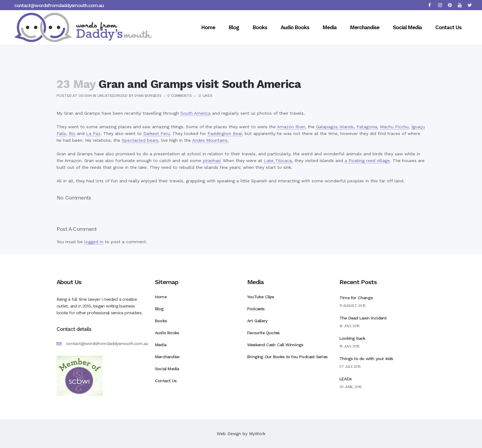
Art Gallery (257, 321)
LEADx (346, 379)
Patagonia (367, 127)
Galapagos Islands (335, 127)
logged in (94, 242)
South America (196, 113)
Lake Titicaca (278, 161)
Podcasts (256, 309)
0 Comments (180, 96)
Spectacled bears (140, 140)
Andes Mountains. (210, 140)
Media (161, 345)
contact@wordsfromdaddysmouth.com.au (59, 5)
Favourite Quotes (263, 333)
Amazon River (291, 127)
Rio (72, 133)
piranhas (211, 161)
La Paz (93, 133)
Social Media (167, 369)
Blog (159, 309)
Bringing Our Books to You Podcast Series (287, 357)
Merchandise (167, 357)
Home (161, 297)
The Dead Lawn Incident (363, 318)
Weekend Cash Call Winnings (275, 345)
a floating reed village (367, 161)
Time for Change (356, 298)
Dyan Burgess (148, 96)
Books (161, 321)
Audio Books (167, 333)
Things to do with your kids (366, 359)
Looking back (352, 338)
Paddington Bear (225, 133)
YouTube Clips (261, 297)
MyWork (257, 434)
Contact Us (166, 381)
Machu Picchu (394, 127)
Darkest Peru (156, 133)
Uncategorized (113, 96)
